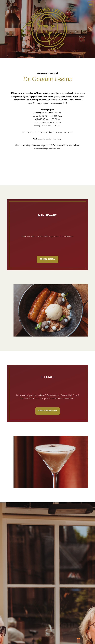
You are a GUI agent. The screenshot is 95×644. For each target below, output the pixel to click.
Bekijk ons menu (48, 259)
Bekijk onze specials (47, 411)
